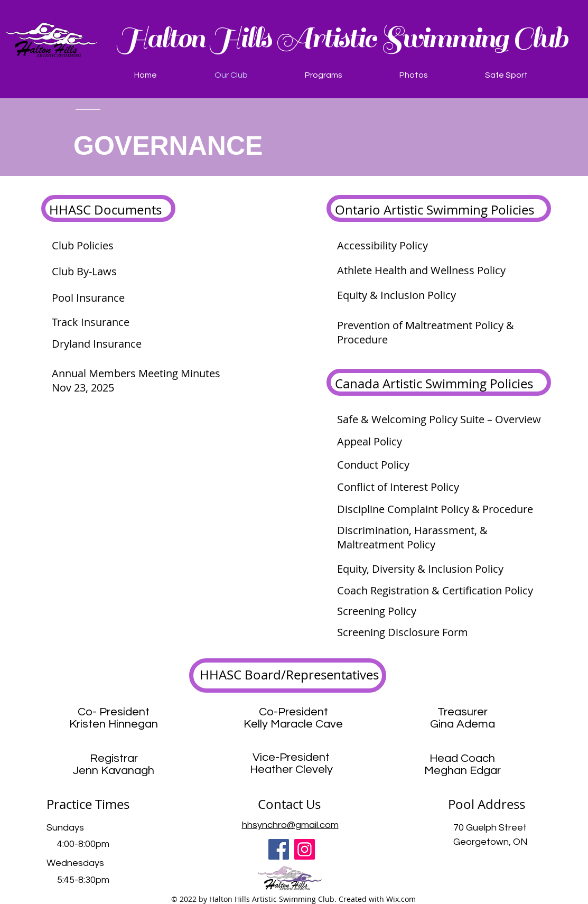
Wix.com (401, 899)
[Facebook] (279, 849)
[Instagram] (305, 849)
